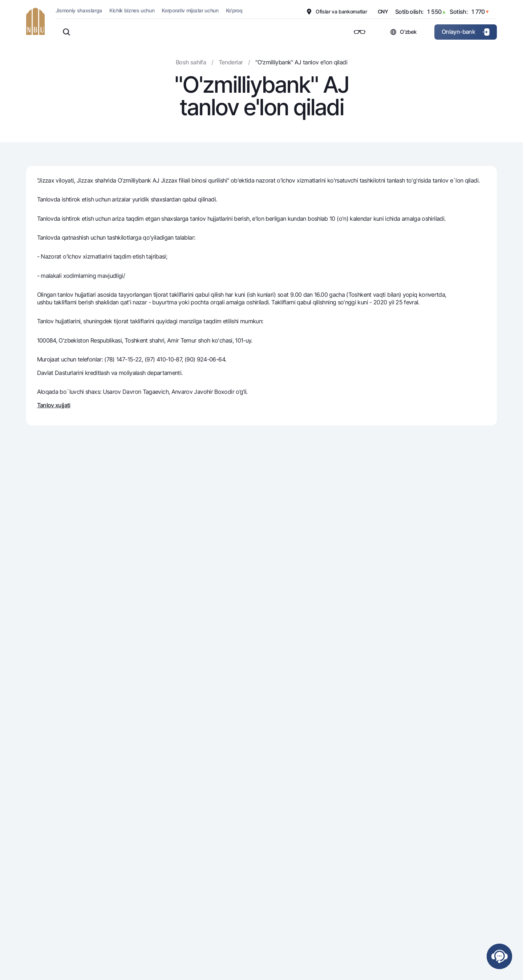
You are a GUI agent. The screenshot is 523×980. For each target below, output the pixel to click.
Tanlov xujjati (54, 405)
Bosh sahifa (191, 62)
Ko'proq (234, 10)
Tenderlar (231, 62)
